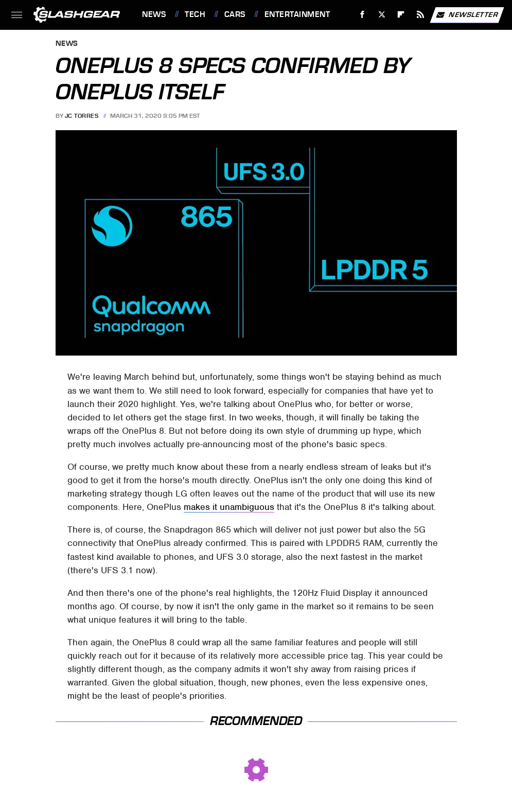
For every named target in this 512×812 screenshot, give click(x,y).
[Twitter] (382, 15)
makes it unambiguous (229, 507)
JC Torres (82, 116)
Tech (195, 14)
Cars (235, 14)
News (154, 14)
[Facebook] (363, 15)
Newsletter (467, 15)
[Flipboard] (401, 15)
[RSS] (421, 15)
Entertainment (297, 14)
